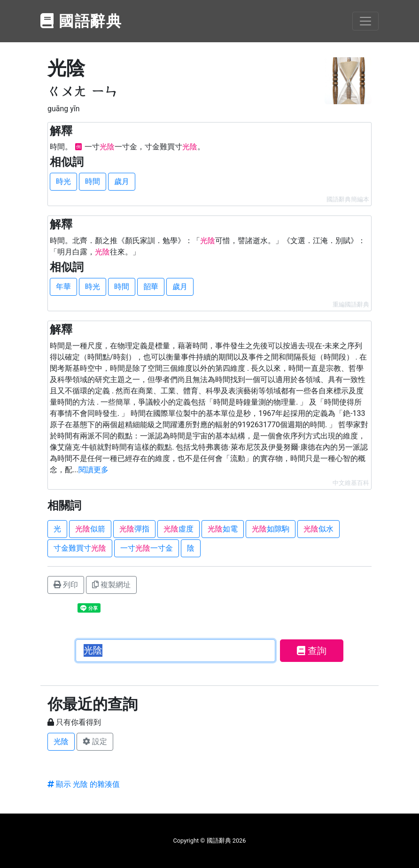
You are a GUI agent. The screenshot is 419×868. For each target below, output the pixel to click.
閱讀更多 (93, 470)
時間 (93, 181)
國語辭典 (81, 21)
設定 (95, 741)
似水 (318, 529)
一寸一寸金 (147, 548)
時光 (63, 181)
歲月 (122, 181)
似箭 (90, 529)
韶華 (151, 287)
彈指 (134, 529)
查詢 (312, 651)
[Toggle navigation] (365, 21)
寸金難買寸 (80, 548)
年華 (63, 287)
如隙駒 (271, 529)
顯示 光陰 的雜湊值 (84, 784)
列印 (66, 585)
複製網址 (111, 585)
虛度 (178, 529)
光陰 (61, 741)
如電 (223, 529)
